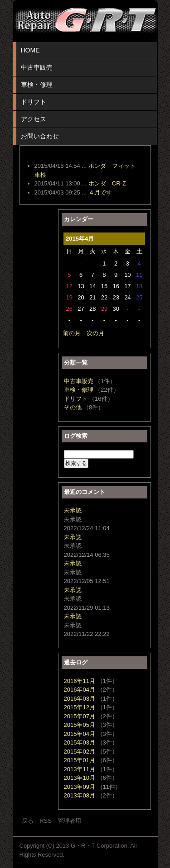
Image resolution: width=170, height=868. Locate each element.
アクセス (34, 119)
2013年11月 (80, 769)
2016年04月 (80, 690)
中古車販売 (37, 67)
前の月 (72, 333)
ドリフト (34, 102)
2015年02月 (80, 752)
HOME (30, 50)
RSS (46, 821)
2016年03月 (80, 699)
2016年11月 (80, 681)
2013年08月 (80, 795)
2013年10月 (80, 778)
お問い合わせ (40, 136)
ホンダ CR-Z (107, 183)
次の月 (95, 333)
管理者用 (69, 821)
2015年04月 (80, 734)
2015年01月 (80, 760)
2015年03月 (80, 742)
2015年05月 (80, 725)
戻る (28, 821)
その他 (73, 407)
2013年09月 (80, 787)
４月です (100, 192)
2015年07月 (80, 716)
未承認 (73, 510)
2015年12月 (80, 707)
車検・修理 (37, 85)
